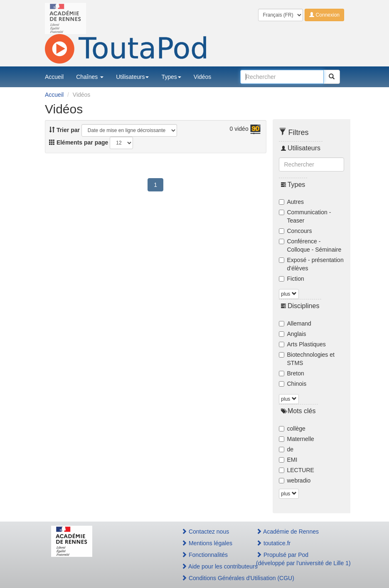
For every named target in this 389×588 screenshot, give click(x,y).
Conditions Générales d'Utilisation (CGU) (210, 578)
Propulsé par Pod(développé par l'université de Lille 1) (297, 559)
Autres (291, 202)
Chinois (293, 384)
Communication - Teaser (305, 216)
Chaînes (90, 77)
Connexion (324, 15)
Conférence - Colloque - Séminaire (310, 245)
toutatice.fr (273, 543)
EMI (288, 460)
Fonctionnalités (204, 555)
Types (171, 77)
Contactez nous (205, 532)
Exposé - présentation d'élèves (311, 264)
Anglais (293, 334)
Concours (295, 231)
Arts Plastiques (302, 344)
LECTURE (297, 470)
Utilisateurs (132, 77)
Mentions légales (207, 543)
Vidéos (203, 77)
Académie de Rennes (287, 532)
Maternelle (297, 439)
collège (292, 429)
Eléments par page (79, 142)
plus (289, 294)
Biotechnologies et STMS (307, 359)
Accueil (54, 77)
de (286, 449)
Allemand (295, 323)
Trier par (64, 130)
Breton (292, 373)
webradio (295, 480)
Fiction (292, 279)
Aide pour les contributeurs (210, 566)
